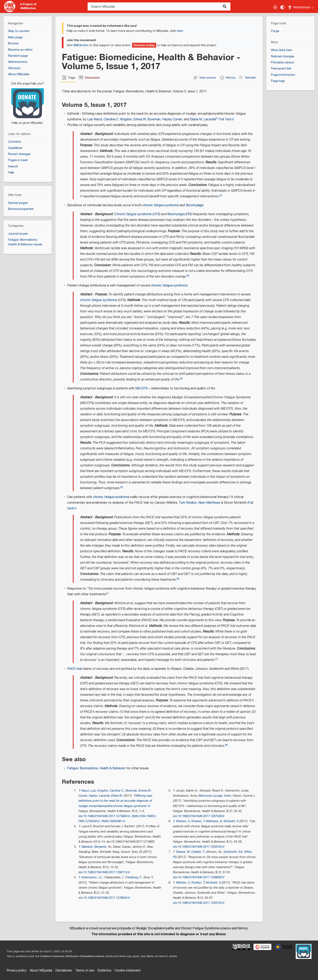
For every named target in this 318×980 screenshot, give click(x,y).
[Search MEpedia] (159, 6)
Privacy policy (17, 971)
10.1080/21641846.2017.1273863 (105, 816)
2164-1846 (146, 816)
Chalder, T (198, 852)
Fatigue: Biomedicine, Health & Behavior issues (25, 242)
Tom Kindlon (188, 503)
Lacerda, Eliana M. (111, 796)
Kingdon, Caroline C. (111, 791)
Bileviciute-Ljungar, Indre (215, 796)
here (180, 31)
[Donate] (28, 101)
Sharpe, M (183, 852)
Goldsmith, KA (233, 852)
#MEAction (81, 45)
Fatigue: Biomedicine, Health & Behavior (96, 768)
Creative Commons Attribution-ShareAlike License (72, 956)
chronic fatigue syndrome (161, 205)
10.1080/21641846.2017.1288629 (200, 877)
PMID (105, 821)
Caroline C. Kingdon (118, 119)
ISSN (135, 816)
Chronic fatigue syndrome (133, 214)
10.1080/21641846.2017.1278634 (105, 898)
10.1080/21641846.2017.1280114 (105, 872)
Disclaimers (64, 971)
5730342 (91, 821)
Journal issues (18, 234)
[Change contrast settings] (283, 7)
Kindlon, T (198, 821)
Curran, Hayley (88, 796)
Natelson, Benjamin (94, 847)
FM (189, 214)
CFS (156, 214)
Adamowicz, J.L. (92, 877)
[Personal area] (301, 6)
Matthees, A (214, 821)
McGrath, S (231, 821)
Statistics (104, 971)
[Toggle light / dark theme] (275, 7)
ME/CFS (141, 388)
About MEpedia (41, 971)
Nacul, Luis (89, 791)
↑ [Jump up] (80, 791)
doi (81, 816)
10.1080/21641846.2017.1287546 (200, 816)
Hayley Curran (172, 119)
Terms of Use (155, 956)
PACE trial (74, 669)
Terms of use (85, 971)
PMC (82, 821)
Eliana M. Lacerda (203, 119)
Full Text (225, 119)
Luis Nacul (95, 119)
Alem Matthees (209, 503)
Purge (275, 31)
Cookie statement (128, 971)
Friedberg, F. (134, 877)
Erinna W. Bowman (147, 119)
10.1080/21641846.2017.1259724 (200, 847)
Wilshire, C (183, 821)
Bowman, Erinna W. (138, 791)
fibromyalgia (195, 205)
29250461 (116, 821)
